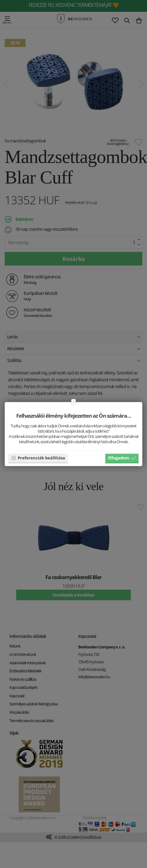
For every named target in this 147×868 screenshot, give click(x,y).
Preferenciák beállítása (38, 458)
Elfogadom (122, 458)
